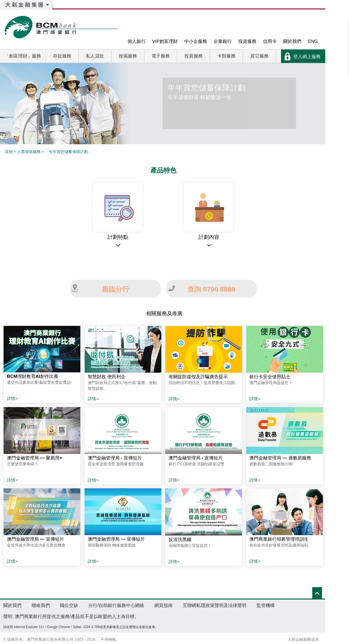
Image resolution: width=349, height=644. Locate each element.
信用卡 (270, 41)
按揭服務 (128, 56)
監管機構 (266, 605)
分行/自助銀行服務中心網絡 (116, 605)
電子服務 (161, 56)
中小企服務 (196, 41)
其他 (9, 152)
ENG (313, 41)
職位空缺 (69, 605)
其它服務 (260, 56)
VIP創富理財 (165, 41)
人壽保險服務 (29, 152)
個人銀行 (137, 41)
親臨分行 (115, 289)
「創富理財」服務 (23, 56)
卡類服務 (226, 56)
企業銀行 (223, 41)
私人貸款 (95, 56)
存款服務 (62, 56)
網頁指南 (163, 605)
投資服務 (248, 41)
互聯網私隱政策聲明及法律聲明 (215, 605)
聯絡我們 (41, 605)
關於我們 (292, 41)
